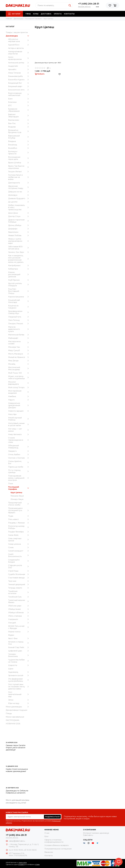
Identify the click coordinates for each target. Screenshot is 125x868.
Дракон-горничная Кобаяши (19, 221)
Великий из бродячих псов (19, 131)
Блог (46, 836)
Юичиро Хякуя (17, 499)
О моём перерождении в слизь (19, 440)
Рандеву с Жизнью (19, 523)
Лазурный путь (19, 317)
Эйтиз (19, 700)
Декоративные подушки (16, 710)
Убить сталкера (19, 616)
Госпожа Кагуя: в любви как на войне (19, 177)
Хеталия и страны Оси (19, 643)
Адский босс (19, 45)
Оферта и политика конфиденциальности (54, 841)
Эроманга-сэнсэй (19, 675)
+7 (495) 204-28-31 (89, 4)
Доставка (46, 14)
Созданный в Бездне (19, 561)
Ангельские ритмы (19, 63)
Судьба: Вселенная (19, 574)
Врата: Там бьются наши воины (19, 167)
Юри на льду (19, 703)
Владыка (19, 141)
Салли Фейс (19, 535)
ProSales (21, 864)
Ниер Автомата (19, 434)
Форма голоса (19, 632)
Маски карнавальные (15, 717)
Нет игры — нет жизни (19, 430)
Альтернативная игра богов (19, 53)
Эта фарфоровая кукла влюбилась (19, 680)
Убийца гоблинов (19, 613)
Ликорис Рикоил (19, 324)
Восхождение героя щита (19, 158)
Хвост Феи (19, 638)
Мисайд (19, 364)
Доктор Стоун (19, 216)
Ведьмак (19, 127)
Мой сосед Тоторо (19, 387)
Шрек (11, 669)
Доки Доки (19, 213)
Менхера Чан (19, 347)
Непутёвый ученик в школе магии (19, 424)
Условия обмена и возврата (56, 845)
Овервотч (19, 451)
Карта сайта (23, 863)
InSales (37, 864)
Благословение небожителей (19, 94)
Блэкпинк (19, 102)
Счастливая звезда (19, 578)
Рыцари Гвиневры (19, 532)
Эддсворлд (19, 672)
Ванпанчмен (19, 120)
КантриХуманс (19, 265)
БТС (19, 106)
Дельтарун (19, 195)
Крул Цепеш (16, 493)
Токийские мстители (19, 592)
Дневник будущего (19, 198)
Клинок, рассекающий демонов (19, 274)
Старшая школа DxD (19, 566)
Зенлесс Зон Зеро (19, 252)
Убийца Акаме (19, 609)
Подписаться (52, 817)
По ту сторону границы (19, 471)
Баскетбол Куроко (19, 80)
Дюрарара (19, 229)
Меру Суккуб (19, 350)
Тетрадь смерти (19, 588)
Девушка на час (19, 192)
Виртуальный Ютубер (19, 137)
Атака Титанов (19, 73)
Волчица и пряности (19, 153)
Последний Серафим (19, 488)
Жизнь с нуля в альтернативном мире (19, 241)
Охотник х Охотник (19, 458)
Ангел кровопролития (19, 58)
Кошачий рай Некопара (19, 301)
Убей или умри (19, 606)
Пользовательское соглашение (58, 849)
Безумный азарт (19, 86)
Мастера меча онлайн (19, 343)
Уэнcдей (19, 623)
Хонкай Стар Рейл (19, 647)
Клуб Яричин (19, 280)
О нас (47, 833)
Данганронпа (19, 183)
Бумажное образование (19, 110)
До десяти (19, 202)
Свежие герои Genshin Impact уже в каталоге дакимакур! (16, 748)
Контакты (69, 14)
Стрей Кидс (19, 571)
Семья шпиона (19, 544)
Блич (19, 99)
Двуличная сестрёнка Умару (19, 187)
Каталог (14, 14)
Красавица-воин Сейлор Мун (19, 312)
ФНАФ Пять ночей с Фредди (19, 627)
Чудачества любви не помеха (19, 661)
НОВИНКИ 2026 (13, 724)
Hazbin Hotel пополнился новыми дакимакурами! (17, 770)
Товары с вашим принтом (17, 32)
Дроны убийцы (19, 225)
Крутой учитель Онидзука (19, 284)
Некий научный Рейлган (19, 419)
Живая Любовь (19, 235)
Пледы (9, 713)
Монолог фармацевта (19, 383)
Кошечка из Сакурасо (19, 307)
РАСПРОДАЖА (12, 720)
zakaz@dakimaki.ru (17, 841)
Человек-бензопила (19, 655)
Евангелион (19, 232)
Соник (19, 547)
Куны (36, 14)
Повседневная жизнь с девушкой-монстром (19, 478)
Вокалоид (19, 145)
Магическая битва (19, 335)
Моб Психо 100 (19, 373)
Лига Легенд (19, 320)
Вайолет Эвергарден (19, 116)
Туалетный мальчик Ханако (19, 601)
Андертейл (19, 66)
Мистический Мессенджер (19, 368)
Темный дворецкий (19, 584)
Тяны (28, 14)
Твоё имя (19, 581)
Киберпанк (19, 269)
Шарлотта (19, 665)
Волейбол (19, 148)
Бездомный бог (19, 83)
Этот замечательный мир (19, 694)
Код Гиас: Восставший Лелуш (19, 291)
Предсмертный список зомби (19, 504)
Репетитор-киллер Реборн (19, 527)
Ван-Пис (19, 123)
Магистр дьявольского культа (19, 329)
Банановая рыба (19, 76)
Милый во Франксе (19, 357)
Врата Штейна (19, 163)
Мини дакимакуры (18, 707)
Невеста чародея (19, 411)
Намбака (19, 396)
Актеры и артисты (16, 48)
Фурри (11, 635)
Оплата (58, 14)
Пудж (19, 516)
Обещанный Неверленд (19, 447)
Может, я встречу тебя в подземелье (19, 377)
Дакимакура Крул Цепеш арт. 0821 (48, 63)
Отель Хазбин (19, 455)
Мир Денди (19, 361)
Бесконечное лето (19, 90)
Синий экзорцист (19, 551)
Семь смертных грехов (19, 540)
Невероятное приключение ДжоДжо (19, 405)
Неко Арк (12, 414)
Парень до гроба (19, 467)
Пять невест (19, 519)
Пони (11, 484)
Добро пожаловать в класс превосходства (19, 207)
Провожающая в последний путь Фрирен (19, 510)
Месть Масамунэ (19, 354)
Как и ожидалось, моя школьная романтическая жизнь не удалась (19, 259)
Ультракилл (19, 619)
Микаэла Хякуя (17, 496)
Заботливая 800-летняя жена (19, 248)
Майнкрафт (19, 338)
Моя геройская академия (19, 392)
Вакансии (49, 852)
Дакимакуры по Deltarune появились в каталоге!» (17, 792)
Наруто (19, 400)
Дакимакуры (18, 36)
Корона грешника (19, 297)
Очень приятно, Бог (19, 462)
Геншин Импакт (19, 172)
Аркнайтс (19, 69)
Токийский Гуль (19, 597)
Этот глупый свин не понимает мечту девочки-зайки (19, 687)
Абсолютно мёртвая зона (19, 40)
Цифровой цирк (19, 651)
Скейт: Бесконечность (19, 555)
